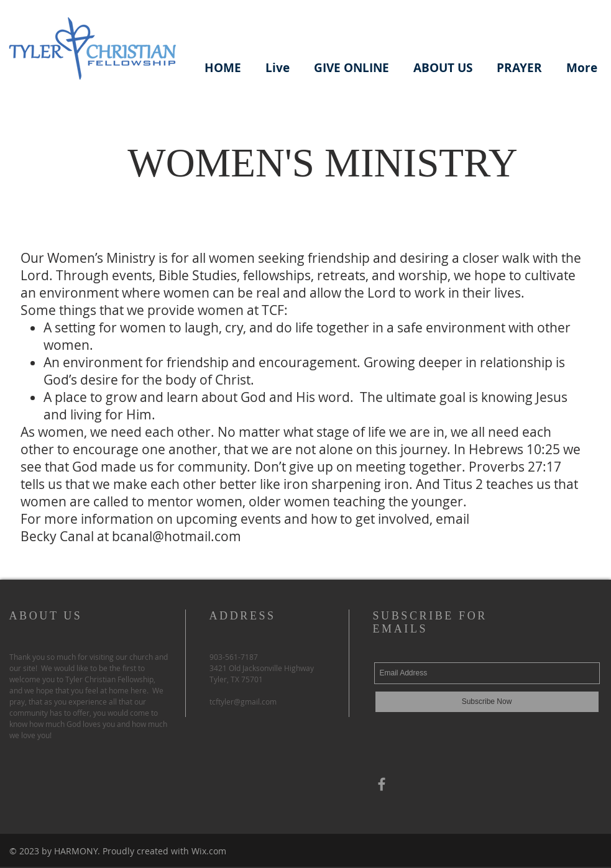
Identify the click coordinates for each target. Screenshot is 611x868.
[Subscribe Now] (487, 702)
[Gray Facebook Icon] (382, 784)
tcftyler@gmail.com (243, 701)
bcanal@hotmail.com (177, 536)
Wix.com (209, 851)
